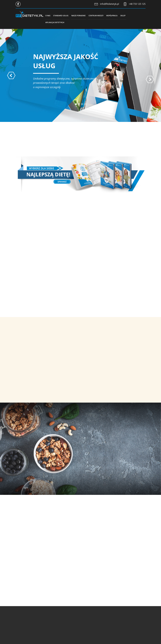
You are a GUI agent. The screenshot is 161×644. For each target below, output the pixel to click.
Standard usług (64, 15)
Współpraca (121, 15)
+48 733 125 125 (137, 4)
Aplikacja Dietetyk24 (56, 23)
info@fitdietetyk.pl (109, 4)
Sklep (134, 15)
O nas (49, 15)
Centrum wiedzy (103, 15)
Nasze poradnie (84, 15)
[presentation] (11, 76)
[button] (76, 105)
